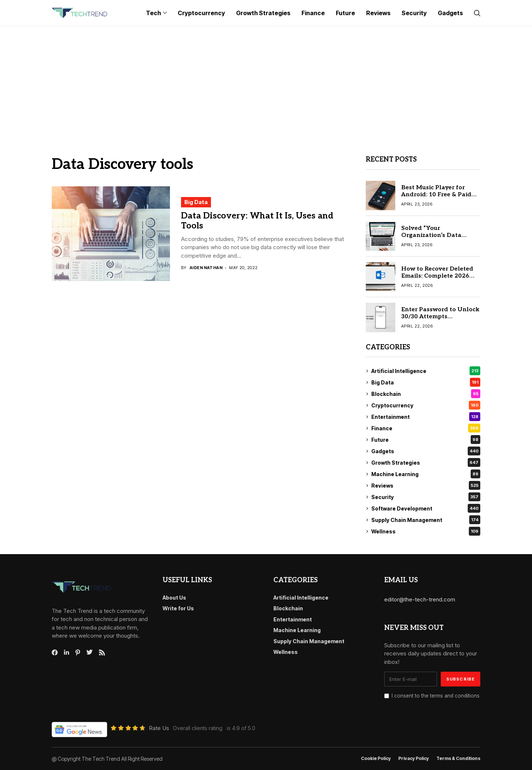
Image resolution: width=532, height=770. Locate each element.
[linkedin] (66, 652)
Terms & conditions (458, 759)
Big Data (196, 202)
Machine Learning (426, 474)
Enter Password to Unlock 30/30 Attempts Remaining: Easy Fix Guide (440, 317)
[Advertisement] (266, 82)
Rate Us (159, 728)
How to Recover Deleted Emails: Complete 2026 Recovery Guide (437, 276)
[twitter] (90, 652)
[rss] (102, 652)
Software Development (426, 508)
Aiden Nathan (206, 268)
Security (426, 497)
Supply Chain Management (426, 520)
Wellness (426, 531)
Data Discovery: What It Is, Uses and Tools (257, 221)
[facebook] (55, 652)
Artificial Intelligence (426, 371)
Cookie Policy (376, 759)
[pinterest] (78, 652)
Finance (426, 428)
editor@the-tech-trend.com (420, 599)
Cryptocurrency (426, 405)
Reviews (426, 485)
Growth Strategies (426, 462)
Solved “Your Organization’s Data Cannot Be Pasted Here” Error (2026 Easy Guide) (437, 239)
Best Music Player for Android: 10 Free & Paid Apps (436, 195)
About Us (174, 598)
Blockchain (426, 394)
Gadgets (426, 451)
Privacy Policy (414, 759)
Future (426, 440)
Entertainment (426, 417)
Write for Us (178, 608)
